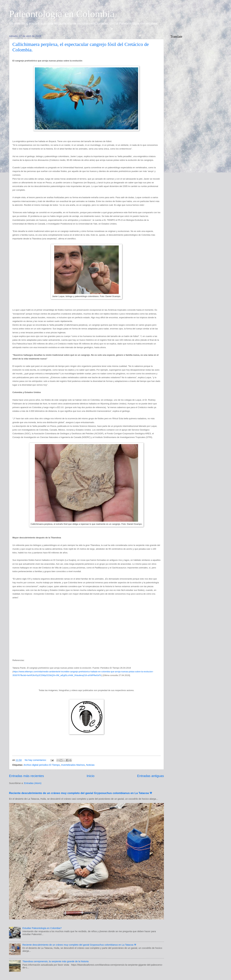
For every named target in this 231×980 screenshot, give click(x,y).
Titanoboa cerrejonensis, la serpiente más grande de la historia (55, 961)
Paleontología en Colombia (62, 14)
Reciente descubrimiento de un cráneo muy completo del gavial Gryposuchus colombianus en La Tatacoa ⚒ (80, 793)
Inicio (90, 776)
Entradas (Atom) (33, 783)
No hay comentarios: (36, 760)
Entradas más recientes (26, 776)
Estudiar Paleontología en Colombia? (42, 928)
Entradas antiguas (151, 776)
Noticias (90, 765)
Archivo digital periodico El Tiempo (42, 765)
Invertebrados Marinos (73, 765)
